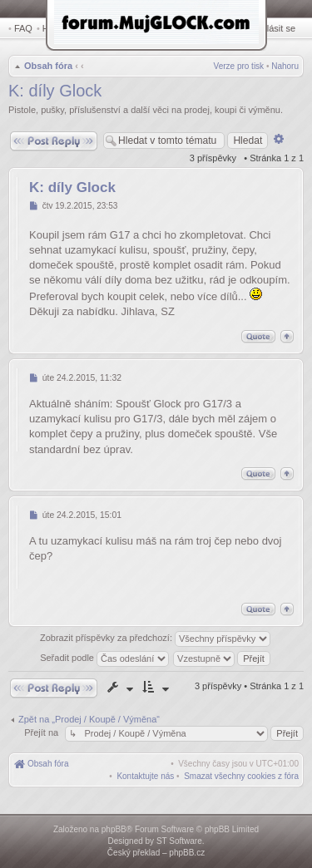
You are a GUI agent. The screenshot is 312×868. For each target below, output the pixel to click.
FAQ (23, 28)
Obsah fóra (48, 66)
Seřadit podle (104, 658)
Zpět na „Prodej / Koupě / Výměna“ (89, 719)
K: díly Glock (55, 91)
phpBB (114, 829)
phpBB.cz (187, 853)
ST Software (179, 841)
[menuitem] (241, 776)
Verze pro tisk (239, 66)
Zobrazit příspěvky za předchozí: (155, 639)
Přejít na (42, 732)
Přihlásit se (273, 28)
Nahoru (285, 66)
